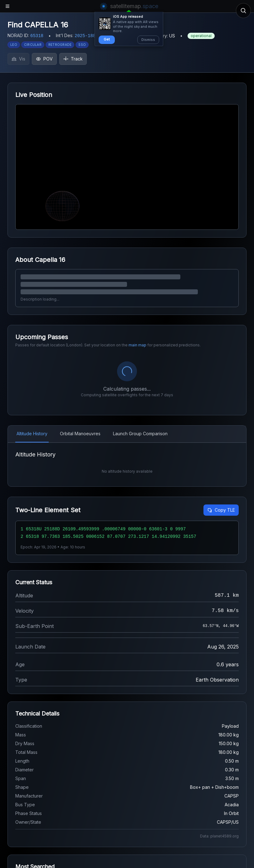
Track (73, 59)
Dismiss (148, 40)
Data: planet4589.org (219, 836)
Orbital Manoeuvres (80, 434)
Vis (18, 59)
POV (44, 59)
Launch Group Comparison (140, 434)
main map (137, 345)
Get (107, 39)
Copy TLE (221, 510)
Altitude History (32, 434)
